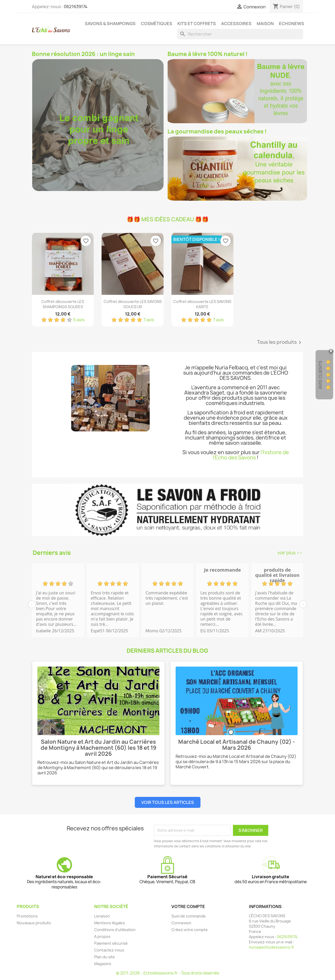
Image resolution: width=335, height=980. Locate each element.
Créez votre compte (190, 930)
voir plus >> (290, 553)
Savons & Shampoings (110, 24)
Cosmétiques (157, 24)
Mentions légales (110, 923)
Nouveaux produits (34, 923)
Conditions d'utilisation (115, 930)
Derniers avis (52, 553)
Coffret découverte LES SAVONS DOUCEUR (133, 304)
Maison (265, 24)
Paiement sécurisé (111, 943)
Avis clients (320, 375)
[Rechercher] (240, 34)
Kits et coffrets (197, 24)
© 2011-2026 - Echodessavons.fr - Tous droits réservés (167, 973)
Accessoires (236, 24)
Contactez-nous (109, 950)
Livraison (102, 916)
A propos (102, 936)
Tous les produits (280, 342)
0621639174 (76, 7)
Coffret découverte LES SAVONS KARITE (202, 304)
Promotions (27, 916)
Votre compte (188, 906)
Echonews (292, 24)
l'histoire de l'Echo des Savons (251, 455)
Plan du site (105, 957)
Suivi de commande (189, 916)
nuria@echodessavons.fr (272, 947)
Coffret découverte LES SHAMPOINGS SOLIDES (63, 304)
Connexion (181, 923)
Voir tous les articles (168, 802)
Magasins (103, 964)
